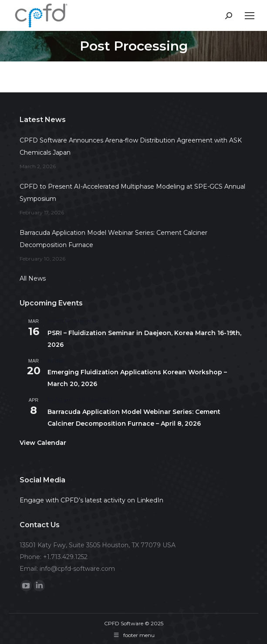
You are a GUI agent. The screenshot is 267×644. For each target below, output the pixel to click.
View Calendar (43, 443)
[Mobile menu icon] (250, 16)
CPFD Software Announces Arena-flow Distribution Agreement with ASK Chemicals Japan (131, 146)
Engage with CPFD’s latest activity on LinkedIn (91, 500)
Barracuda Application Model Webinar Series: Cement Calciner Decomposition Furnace (113, 239)
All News (33, 278)
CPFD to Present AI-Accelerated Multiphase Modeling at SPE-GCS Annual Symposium (132, 193)
